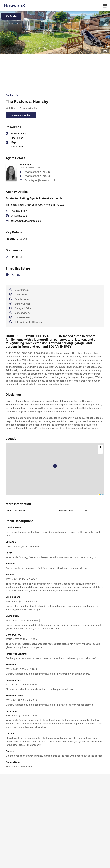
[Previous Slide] (4, 33)
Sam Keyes (26, 165)
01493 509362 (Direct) (37, 172)
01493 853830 (19, 216)
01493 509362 (19, 211)
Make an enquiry (21, 115)
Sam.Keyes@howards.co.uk (40, 180)
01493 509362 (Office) (37, 176)
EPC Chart (17, 257)
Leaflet (101, 494)
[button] (55, 33)
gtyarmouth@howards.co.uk (27, 221)
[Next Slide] (106, 33)
